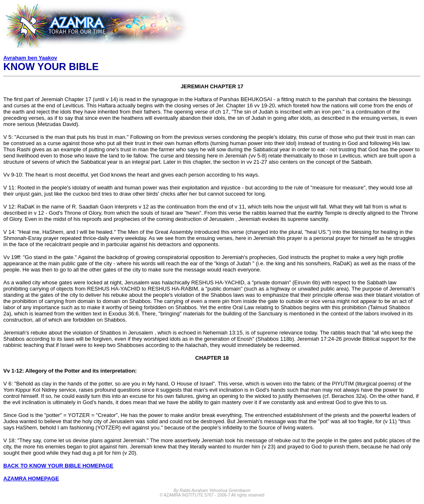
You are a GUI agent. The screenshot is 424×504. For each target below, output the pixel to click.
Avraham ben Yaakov (30, 58)
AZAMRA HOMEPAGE (31, 479)
